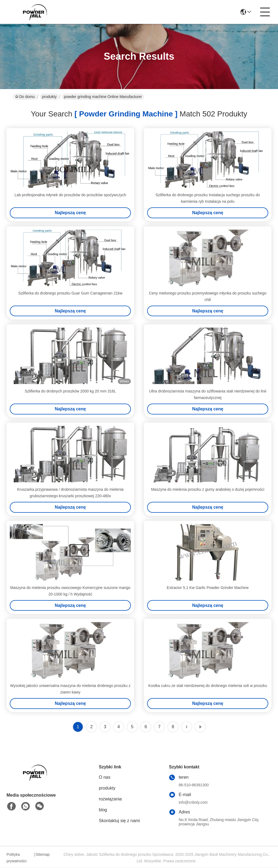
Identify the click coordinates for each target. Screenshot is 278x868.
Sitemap (42, 855)
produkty (49, 97)
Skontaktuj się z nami (119, 821)
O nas (105, 778)
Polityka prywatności (17, 858)
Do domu (25, 97)
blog (103, 810)
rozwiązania (110, 799)
